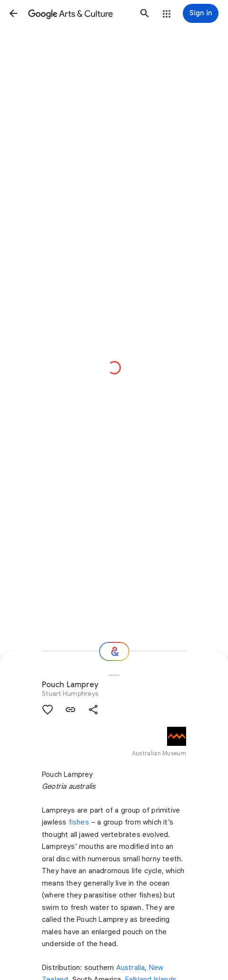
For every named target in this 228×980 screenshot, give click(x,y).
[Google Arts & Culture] (79, 13)
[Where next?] (114, 651)
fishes (79, 822)
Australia (131, 968)
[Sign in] (201, 13)
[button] (13, 13)
